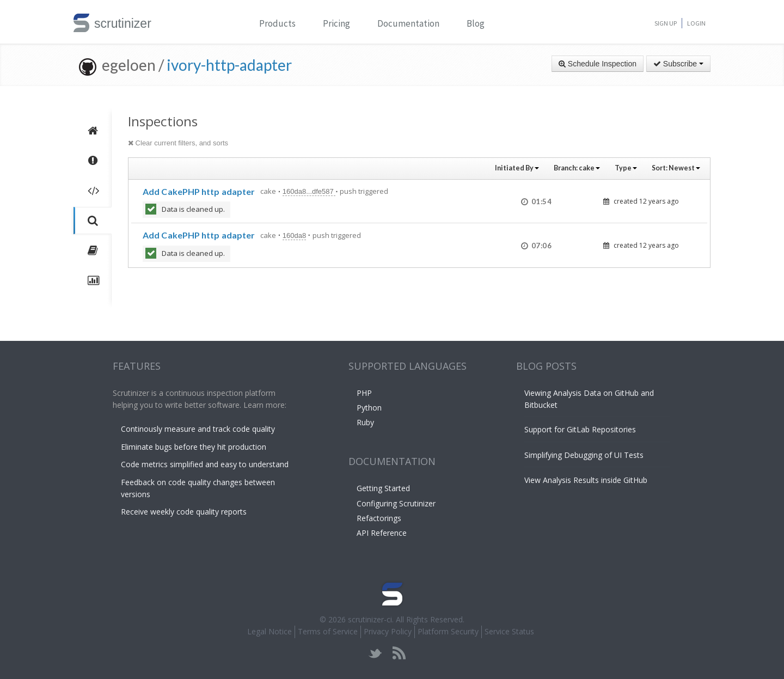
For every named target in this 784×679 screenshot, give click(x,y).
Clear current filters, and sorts (178, 143)
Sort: (676, 168)
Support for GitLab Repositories (580, 429)
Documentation (408, 23)
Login (696, 23)
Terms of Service (328, 631)
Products (277, 23)
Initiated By (517, 168)
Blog (476, 23)
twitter (375, 653)
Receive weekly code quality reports (184, 512)
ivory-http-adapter (229, 65)
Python (369, 408)
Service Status (509, 631)
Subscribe (678, 64)
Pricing (336, 23)
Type (626, 168)
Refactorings (379, 518)
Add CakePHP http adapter (199, 191)
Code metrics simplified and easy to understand (205, 464)
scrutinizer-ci (370, 619)
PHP (364, 393)
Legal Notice (269, 631)
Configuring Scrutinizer (396, 503)
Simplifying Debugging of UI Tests (584, 455)
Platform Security (448, 631)
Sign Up (666, 23)
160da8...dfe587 (309, 191)
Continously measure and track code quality (198, 429)
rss (399, 653)
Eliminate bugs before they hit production (194, 447)
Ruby (365, 422)
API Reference (382, 533)
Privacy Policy (388, 631)
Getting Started (383, 488)
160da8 (294, 235)
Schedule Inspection (598, 64)
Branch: (577, 168)
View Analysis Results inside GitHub (586, 480)
